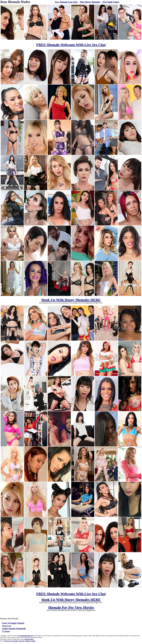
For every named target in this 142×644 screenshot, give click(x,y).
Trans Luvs (7, 626)
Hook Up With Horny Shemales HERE (71, 300)
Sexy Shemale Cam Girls (66, 2)
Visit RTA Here (29, 639)
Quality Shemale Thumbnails (14, 629)
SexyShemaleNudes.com (26, 636)
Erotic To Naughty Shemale (13, 623)
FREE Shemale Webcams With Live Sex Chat (71, 45)
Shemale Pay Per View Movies (71, 607)
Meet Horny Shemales (90, 2)
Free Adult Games (111, 2)
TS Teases (6, 631)
